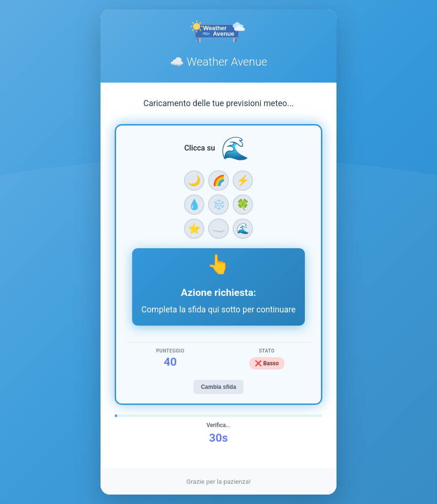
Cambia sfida (219, 387)
